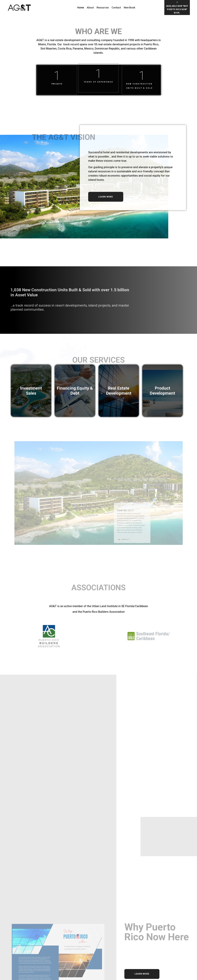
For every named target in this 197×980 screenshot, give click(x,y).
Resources (103, 8)
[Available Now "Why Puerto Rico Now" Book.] (177, 2)
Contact (116, 8)
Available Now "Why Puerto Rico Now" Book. (177, 9)
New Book (129, 8)
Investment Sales (31, 391)
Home (81, 8)
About (90, 8)
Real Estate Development (119, 391)
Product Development (162, 391)
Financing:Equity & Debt (75, 391)
